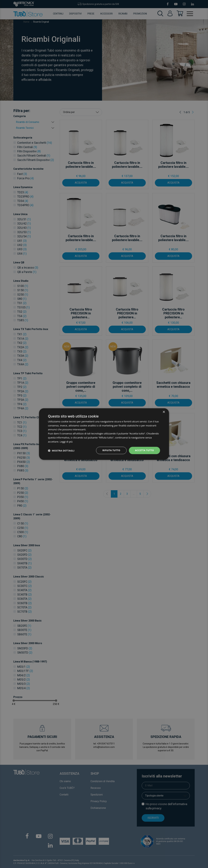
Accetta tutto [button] (144, 450)
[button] (61, 451)
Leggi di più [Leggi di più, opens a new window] (66, 442)
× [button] (164, 412)
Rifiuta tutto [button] (111, 450)
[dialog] (104, 434)
